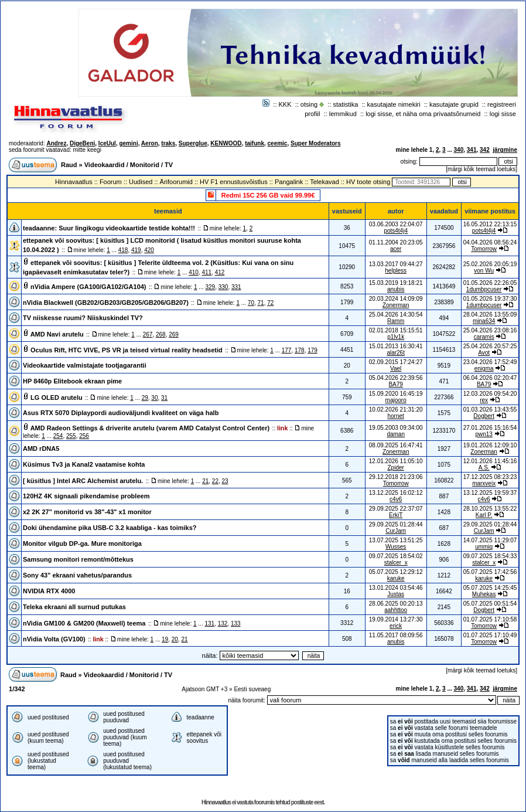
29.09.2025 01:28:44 (490, 524)
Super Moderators (316, 143)
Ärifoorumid (176, 182)
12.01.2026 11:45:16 (490, 461)
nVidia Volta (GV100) (54, 639)
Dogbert (484, 416)
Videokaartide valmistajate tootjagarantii (85, 365)
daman (396, 434)
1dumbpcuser (484, 289)
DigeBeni (82, 143)
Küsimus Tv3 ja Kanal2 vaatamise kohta (84, 464)
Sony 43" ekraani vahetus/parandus (77, 575)
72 (270, 303)
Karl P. (484, 515)
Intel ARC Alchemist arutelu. (100, 481)
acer (396, 249)
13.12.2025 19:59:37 (490, 493)
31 (164, 398)
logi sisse (503, 114)
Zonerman (396, 305)
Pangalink (289, 182)
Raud (69, 165)
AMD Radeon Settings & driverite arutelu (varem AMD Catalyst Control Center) (150, 428)
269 (174, 334)
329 (211, 287)
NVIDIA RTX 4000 (49, 591)
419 (136, 250)
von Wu (484, 271)
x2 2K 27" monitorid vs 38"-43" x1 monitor (87, 512)
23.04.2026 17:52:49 (490, 362)
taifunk (255, 143)
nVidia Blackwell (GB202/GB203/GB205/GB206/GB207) (106, 303)
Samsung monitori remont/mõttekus (78, 559)
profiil (312, 114)
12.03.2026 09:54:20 (490, 394)
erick (396, 626)
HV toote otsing (368, 182)
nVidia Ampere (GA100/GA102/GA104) (88, 287)
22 (215, 481)
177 (287, 350)
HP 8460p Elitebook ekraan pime (72, 381)
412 (220, 272)
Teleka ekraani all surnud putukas (74, 607)
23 (225, 481)
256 (84, 436)
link (282, 428)
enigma (484, 368)
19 (165, 639)
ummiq (484, 547)
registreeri (502, 104)
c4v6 (396, 499)
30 (154, 398)
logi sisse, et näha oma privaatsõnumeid (423, 114)
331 (236, 287)
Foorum (111, 182)
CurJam (396, 531)
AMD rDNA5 (41, 449)
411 (206, 272)
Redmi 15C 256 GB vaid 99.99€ (268, 195)
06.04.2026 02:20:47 (490, 378)
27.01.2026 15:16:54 (490, 428)
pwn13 (484, 434)
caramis (484, 337)
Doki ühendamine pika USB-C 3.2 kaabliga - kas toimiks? (110, 528)
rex (484, 400)
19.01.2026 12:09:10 (490, 445)
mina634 (484, 321)
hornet (395, 416)
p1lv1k (396, 337)
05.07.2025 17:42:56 (490, 572)
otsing (309, 104)
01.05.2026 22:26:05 (490, 283)
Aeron (150, 143)
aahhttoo (396, 610)
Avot (484, 353)
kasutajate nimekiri (394, 104)
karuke (396, 578)
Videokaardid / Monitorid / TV (129, 165)
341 (472, 150)
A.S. (484, 468)
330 (223, 287)
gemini (128, 143)
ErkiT (396, 515)
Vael (396, 368)
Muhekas (484, 594)
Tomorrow (484, 249)
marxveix (484, 483)
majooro (396, 400)
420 (149, 250)
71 (261, 303)
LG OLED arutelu (57, 397)
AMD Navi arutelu (57, 334)
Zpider (395, 468)
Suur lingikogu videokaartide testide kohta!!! (127, 228)
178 (300, 350)
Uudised (141, 182)
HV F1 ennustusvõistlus (234, 182)
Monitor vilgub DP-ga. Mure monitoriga (82, 543)
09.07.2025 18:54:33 (490, 556)
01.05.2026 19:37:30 (490, 299)
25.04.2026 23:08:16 (490, 330)
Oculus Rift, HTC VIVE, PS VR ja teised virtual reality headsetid (127, 350)
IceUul (107, 143)
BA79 (395, 384)
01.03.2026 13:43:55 (490, 410)
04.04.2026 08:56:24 (490, 242)
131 (209, 624)
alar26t (396, 353)
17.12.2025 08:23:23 (490, 477)
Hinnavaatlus (74, 182)
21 (205, 481)
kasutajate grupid (454, 104)
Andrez (56, 143)
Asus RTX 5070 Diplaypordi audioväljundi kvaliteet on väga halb (121, 413)
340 (459, 150)
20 (175, 639)
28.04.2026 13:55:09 (490, 315)
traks (168, 143)
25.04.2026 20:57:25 (490, 346)
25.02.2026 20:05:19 (490, 264)
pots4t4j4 (396, 231)
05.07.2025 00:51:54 (490, 604)
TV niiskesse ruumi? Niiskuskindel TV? (83, 318)
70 (251, 303)
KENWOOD (226, 143)
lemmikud (343, 114)
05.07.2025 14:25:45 (490, 588)
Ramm (396, 321)
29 (145, 398)
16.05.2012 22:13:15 (490, 224)
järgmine (505, 150)
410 (194, 272)
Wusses (396, 547)
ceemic (278, 143)
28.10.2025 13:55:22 (490, 509)
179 (312, 350)
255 (71, 436)
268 (161, 334)
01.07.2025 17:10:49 (490, 635)
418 (123, 250)
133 (236, 624)
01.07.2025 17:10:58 (490, 619)
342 (485, 150)
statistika (346, 104)
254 (58, 436)
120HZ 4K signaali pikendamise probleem (86, 496)
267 (148, 334)
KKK (285, 104)
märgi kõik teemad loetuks (481, 169)
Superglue (193, 143)
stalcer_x (396, 563)
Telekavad (325, 182)
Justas (396, 594)
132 (223, 624)
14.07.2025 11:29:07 (490, 540)
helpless (396, 271)
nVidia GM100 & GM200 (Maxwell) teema (84, 623)
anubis (396, 289)
